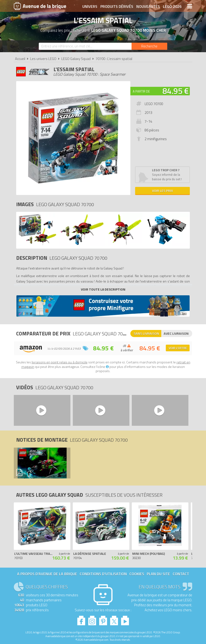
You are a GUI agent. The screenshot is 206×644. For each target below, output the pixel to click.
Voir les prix (162, 191)
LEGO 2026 (172, 6)
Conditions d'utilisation (103, 574)
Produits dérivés (117, 6)
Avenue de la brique (40, 6)
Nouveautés (148, 6)
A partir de (141, 91)
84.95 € (176, 91)
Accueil (20, 59)
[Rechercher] (149, 46)
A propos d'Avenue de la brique (47, 574)
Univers (90, 6)
